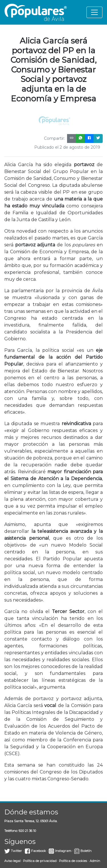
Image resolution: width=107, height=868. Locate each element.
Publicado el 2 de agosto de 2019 (67, 147)
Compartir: (54, 138)
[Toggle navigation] (94, 12)
